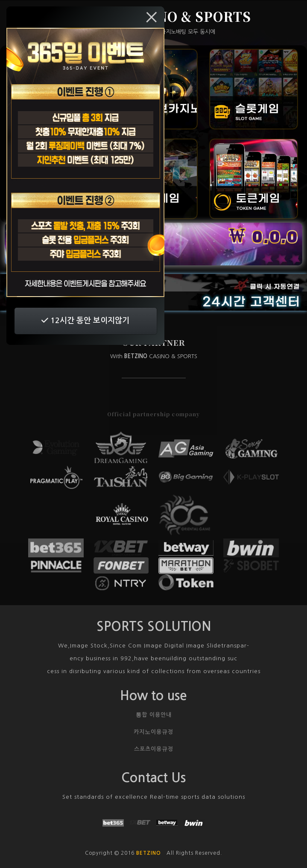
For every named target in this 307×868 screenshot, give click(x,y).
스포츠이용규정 (154, 749)
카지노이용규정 (153, 732)
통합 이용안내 (154, 715)
